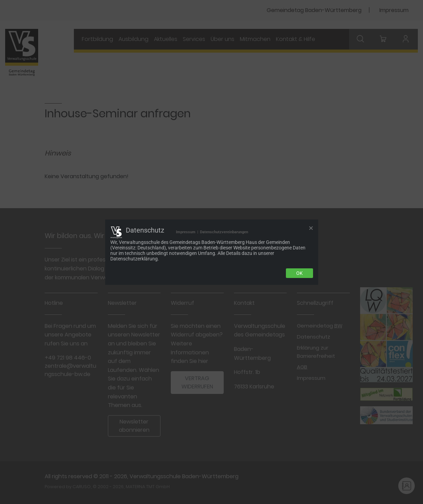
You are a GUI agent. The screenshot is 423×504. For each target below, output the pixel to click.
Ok (299, 273)
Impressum (186, 232)
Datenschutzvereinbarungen (224, 232)
